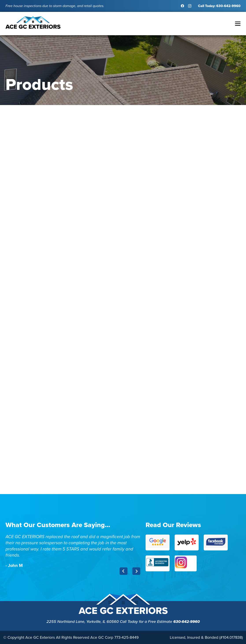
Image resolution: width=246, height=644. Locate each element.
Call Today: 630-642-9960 (219, 6)
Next (136, 571)
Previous (124, 571)
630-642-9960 (187, 622)
